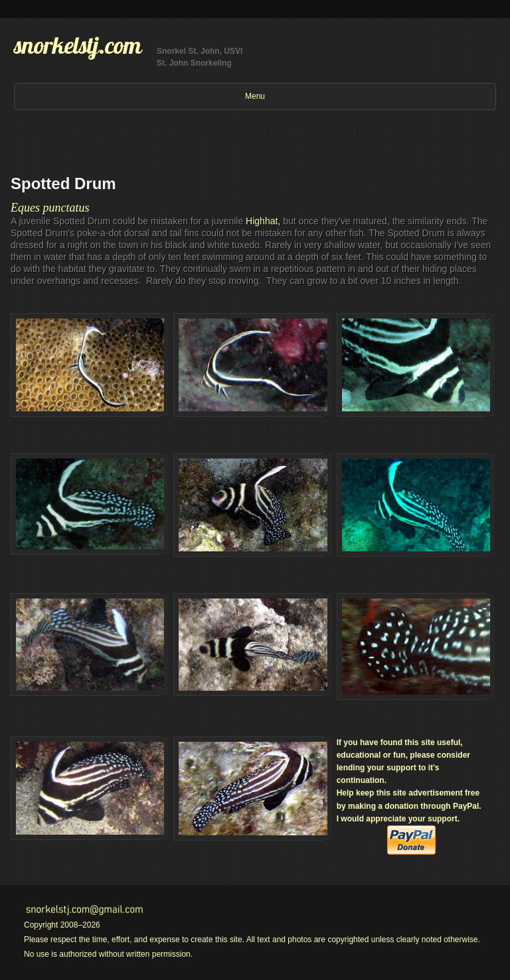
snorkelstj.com (78, 45)
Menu (255, 96)
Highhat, (263, 221)
